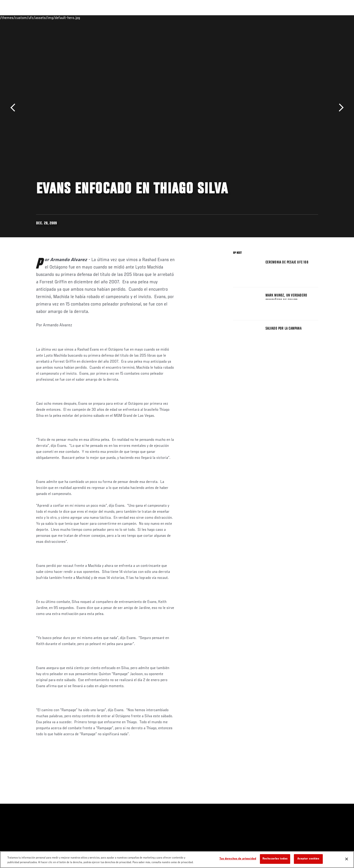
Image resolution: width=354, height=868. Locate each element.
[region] (177, 860)
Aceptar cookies (308, 859)
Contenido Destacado (104, 18)
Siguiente (340, 108)
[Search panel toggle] (320, 18)
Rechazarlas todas (275, 859)
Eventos (32, 18)
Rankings (52, 18)
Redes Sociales (268, 18)
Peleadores (74, 18)
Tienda (309, 18)
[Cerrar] (347, 859)
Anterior (14, 108)
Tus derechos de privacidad (238, 859)
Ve (288, 18)
